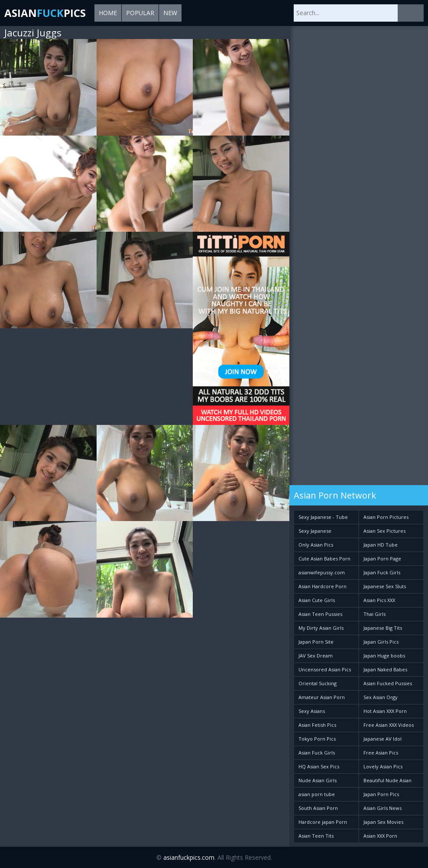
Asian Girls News (383, 808)
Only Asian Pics (316, 545)
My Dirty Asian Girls (321, 628)
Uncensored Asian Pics (325, 669)
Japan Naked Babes (385, 669)
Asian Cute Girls (317, 600)
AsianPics (45, 13)
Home (108, 13)
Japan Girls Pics (381, 642)
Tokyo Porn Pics (317, 739)
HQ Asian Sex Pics (319, 766)
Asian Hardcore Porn (323, 586)
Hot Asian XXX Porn (385, 711)
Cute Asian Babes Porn (324, 559)
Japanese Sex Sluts (385, 586)
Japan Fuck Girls (382, 572)
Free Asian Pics (381, 753)
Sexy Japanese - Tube (323, 517)
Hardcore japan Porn (323, 822)
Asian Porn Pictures (386, 517)
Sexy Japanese (315, 531)
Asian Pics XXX (379, 600)
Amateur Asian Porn (322, 697)
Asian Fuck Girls (317, 753)
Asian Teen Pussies (320, 614)
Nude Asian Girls (318, 780)
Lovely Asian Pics (383, 766)
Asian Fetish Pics (317, 725)
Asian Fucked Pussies (388, 683)
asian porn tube (317, 794)
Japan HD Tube (381, 545)
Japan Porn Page (382, 559)
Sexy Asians (312, 711)
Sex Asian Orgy (381, 697)
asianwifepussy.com (322, 572)
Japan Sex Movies (383, 822)
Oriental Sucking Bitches (318, 685)
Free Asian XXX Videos (389, 725)
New (170, 13)
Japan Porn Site (316, 642)
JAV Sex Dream (316, 656)
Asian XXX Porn (380, 836)
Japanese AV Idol (383, 739)
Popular (140, 13)
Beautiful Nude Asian (387, 780)
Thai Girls (374, 614)
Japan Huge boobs (384, 656)
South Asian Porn (318, 808)
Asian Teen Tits (316, 836)
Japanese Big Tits (383, 628)
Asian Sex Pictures (384, 531)
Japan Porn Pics (381, 794)
